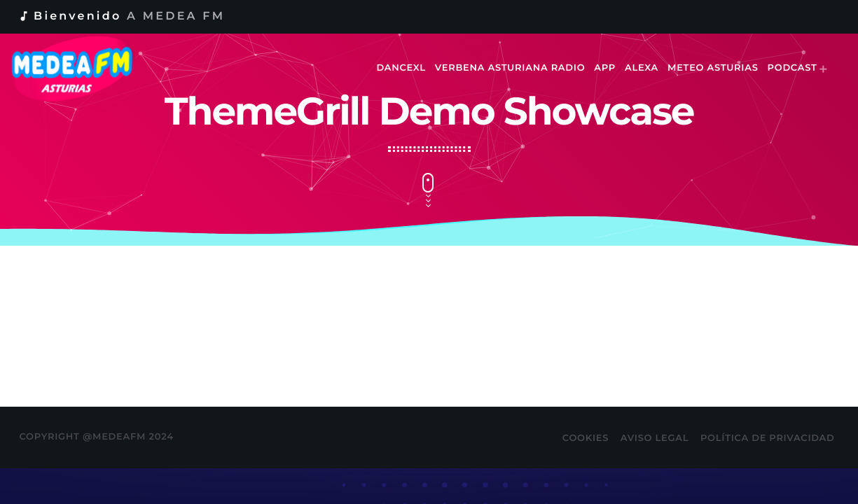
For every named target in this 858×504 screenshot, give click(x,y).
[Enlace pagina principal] (82, 69)
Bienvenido (121, 16)
